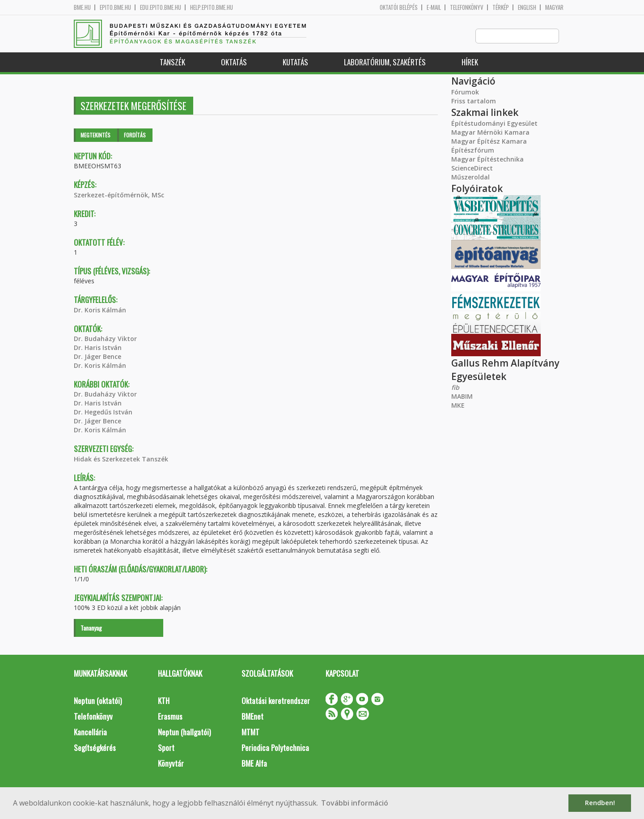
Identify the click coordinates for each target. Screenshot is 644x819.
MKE (458, 406)
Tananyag (91, 628)
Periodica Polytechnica (275, 748)
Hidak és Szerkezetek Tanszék (121, 459)
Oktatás (234, 62)
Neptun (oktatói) (98, 701)
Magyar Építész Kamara (489, 142)
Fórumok (465, 92)
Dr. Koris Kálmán (100, 310)
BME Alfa (254, 764)
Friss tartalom (474, 101)
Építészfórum (473, 151)
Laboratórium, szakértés (385, 62)
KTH (164, 701)
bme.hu (82, 7)
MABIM (462, 397)
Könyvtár (171, 764)
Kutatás (295, 62)
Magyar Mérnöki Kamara (490, 133)
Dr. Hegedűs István (103, 412)
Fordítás (135, 135)
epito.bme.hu (115, 7)
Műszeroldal (470, 177)
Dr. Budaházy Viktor (105, 339)
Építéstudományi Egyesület (494, 124)
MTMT (250, 732)
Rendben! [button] (600, 803)
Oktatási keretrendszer (276, 701)
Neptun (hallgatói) (184, 732)
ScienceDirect (472, 168)
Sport (166, 748)
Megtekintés (95, 135)
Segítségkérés (95, 748)
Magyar (554, 7)
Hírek (470, 62)
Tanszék (172, 62)
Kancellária (90, 732)
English (527, 7)
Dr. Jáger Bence (97, 357)
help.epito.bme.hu (212, 7)
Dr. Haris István (98, 348)
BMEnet (252, 717)
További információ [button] (355, 803)
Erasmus (170, 717)
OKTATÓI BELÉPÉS (399, 7)
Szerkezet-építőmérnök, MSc (119, 195)
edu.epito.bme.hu (161, 7)
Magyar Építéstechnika (487, 160)
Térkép (501, 7)
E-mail (434, 7)
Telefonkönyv (467, 7)
